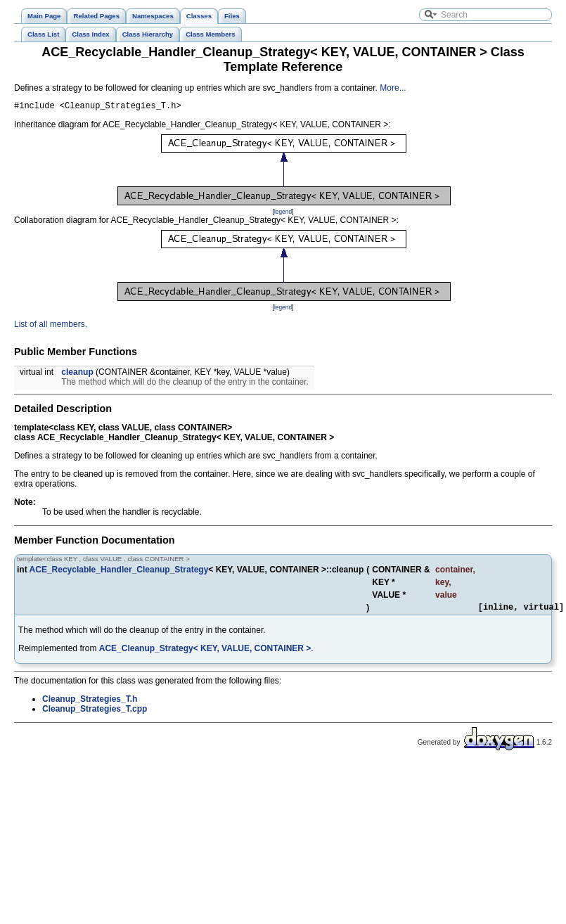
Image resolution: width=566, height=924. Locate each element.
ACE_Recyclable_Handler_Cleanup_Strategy (119, 572)
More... (393, 88)
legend (283, 214)
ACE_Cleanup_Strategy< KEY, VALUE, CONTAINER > (205, 653)
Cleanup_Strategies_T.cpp (95, 713)
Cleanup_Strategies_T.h (90, 703)
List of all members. (51, 326)
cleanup (77, 374)
